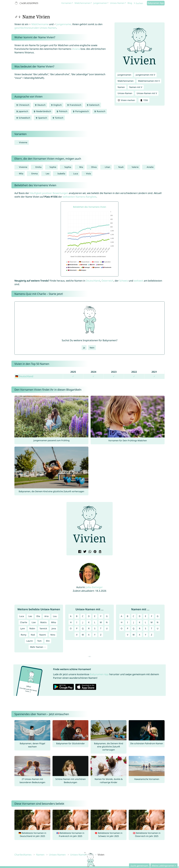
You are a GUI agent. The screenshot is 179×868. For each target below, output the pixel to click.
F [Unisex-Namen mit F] (101, 616)
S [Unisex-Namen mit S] (95, 628)
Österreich (107, 281)
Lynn (23, 628)
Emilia (38, 167)
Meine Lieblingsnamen (163, 866)
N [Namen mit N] (158, 622)
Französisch (74, 105)
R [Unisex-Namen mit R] (89, 628)
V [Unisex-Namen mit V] (77, 635)
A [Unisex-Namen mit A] (71, 616)
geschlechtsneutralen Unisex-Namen (35, 28)
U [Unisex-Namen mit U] (107, 628)
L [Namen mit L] (146, 622)
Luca (76, 174)
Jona (54, 628)
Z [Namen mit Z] (152, 635)
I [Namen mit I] (128, 622)
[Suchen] (140, 3)
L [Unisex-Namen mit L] (95, 622)
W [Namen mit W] (134, 635)
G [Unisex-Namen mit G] (107, 616)
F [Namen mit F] (152, 616)
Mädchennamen (83, 3)
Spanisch (41, 118)
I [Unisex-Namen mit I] (77, 622)
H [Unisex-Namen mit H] (71, 622)
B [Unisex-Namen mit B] (77, 616)
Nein (92, 348)
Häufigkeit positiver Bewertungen (49, 193)
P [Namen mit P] (128, 628)
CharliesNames (23, 855)
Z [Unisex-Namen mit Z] (101, 635)
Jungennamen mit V (145, 75)
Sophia (68, 167)
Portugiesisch (81, 111)
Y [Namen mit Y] (146, 635)
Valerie (135, 167)
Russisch (100, 111)
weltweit (138, 281)
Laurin (30, 641)
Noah (121, 167)
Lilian (107, 167)
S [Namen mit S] (146, 628)
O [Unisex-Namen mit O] (71, 628)
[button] (70, 526)
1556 (144, 100)
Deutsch (40, 105)
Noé (33, 635)
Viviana (76, 49)
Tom (39, 641)
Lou (55, 616)
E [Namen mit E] (146, 616)
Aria (46, 616)
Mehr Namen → (38, 647)
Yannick (43, 628)
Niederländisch (42, 111)
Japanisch (22, 111)
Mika (54, 622)
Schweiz (124, 281)
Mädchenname (40, 24)
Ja (84, 348)
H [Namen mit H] (122, 622)
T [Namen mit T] (152, 628)
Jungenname (64, 24)
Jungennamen (100, 3)
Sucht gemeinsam (139, 866)
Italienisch (93, 105)
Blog (130, 3)
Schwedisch (23, 118)
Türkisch (58, 118)
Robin (32, 628)
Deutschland (93, 281)
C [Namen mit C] (134, 616)
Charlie (24, 622)
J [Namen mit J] (134, 622)
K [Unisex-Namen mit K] (89, 622)
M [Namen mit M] (152, 622)
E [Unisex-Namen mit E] (95, 616)
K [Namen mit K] (140, 622)
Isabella (61, 174)
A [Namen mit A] (122, 616)
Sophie (53, 167)
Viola (88, 174)
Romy (24, 635)
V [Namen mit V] (128, 635)
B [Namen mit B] (128, 616)
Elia (38, 616)
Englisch (56, 105)
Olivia (94, 167)
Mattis (43, 622)
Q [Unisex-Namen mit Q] (83, 628)
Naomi (43, 635)
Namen (121, 87)
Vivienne (23, 142)
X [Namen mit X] (140, 635)
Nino (53, 635)
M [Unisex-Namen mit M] (101, 622)
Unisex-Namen (117, 3)
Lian (34, 622)
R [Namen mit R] (140, 628)
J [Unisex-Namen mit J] (83, 622)
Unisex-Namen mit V (147, 93)
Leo (47, 174)
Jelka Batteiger (94, 587)
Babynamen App (156, 3)
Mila (21, 174)
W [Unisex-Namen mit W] (83, 635)
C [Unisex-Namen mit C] (83, 616)
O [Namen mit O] (122, 628)
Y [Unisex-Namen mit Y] (95, 635)
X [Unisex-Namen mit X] (89, 635)
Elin (48, 641)
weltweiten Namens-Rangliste (80, 197)
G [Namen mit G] (158, 616)
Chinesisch (23, 105)
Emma (35, 174)
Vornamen (66, 3)
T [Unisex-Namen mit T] (101, 628)
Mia (81, 167)
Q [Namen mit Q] (134, 628)
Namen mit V (136, 87)
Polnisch (62, 111)
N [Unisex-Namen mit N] (107, 622)
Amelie (150, 167)
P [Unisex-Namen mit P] (77, 628)
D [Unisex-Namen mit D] (89, 616)
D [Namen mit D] (140, 616)
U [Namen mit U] (158, 628)
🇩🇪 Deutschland (24, 376)
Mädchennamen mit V (149, 81)
